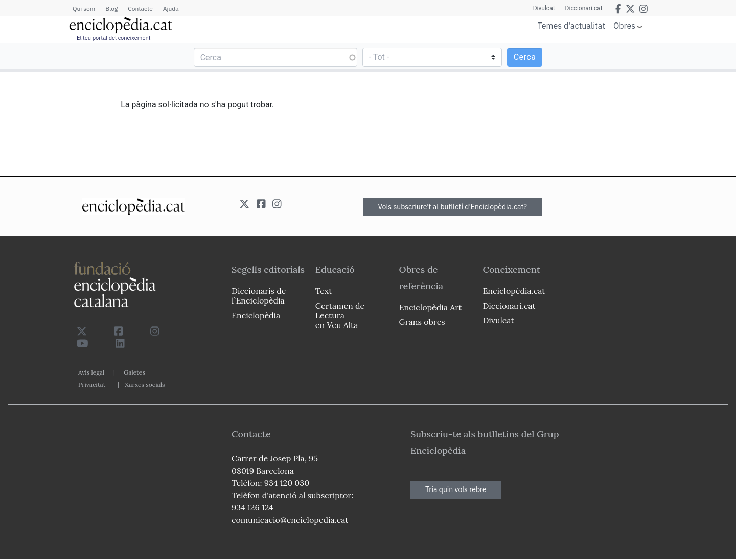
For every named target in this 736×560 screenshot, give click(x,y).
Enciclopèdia (256, 315)
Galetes (134, 372)
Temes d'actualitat (571, 26)
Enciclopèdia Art (431, 307)
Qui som (84, 8)
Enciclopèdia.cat (514, 291)
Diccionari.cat (584, 8)
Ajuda (171, 8)
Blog (111, 8)
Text (324, 291)
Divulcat (544, 8)
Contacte (140, 8)
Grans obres (422, 322)
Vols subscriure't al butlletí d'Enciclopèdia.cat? (453, 207)
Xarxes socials (145, 384)
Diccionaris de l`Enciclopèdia (259, 296)
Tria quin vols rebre (456, 489)
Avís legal (91, 372)
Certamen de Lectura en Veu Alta (340, 315)
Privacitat (92, 384)
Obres (624, 25)
